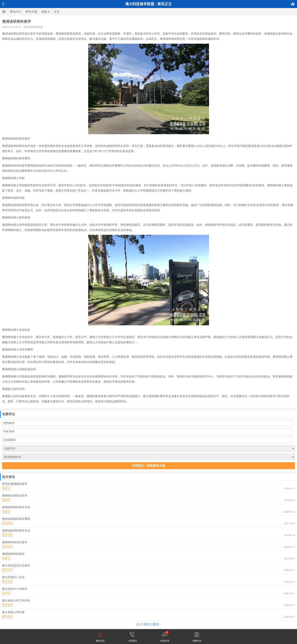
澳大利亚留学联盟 (33, 27)
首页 (293, 4)
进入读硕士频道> (148, 624)
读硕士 (46, 12)
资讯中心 (16, 12)
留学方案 (31, 12)
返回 (3, 4)
